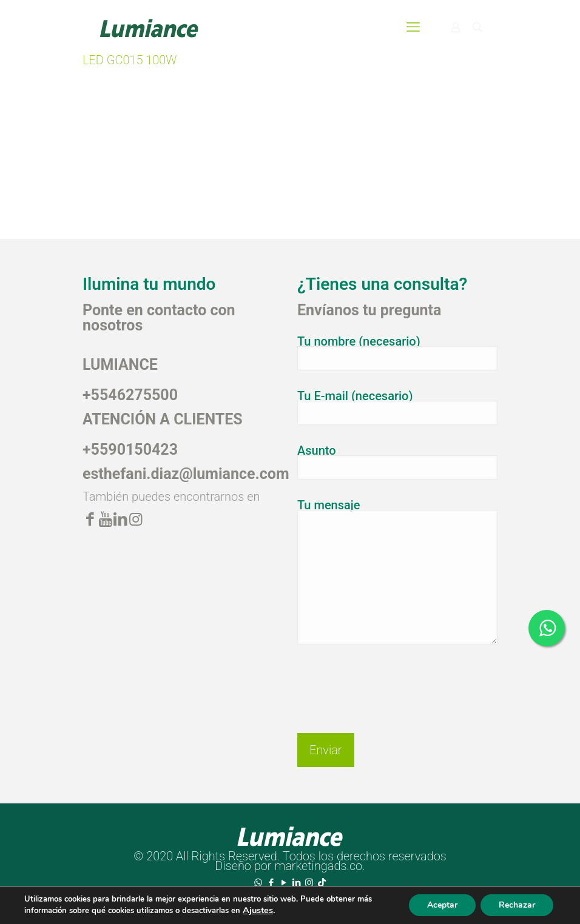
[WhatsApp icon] (258, 883)
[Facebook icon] (271, 883)
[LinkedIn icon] (296, 883)
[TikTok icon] (322, 883)
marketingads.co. (319, 866)
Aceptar (442, 905)
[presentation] (389, 679)
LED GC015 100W (130, 60)
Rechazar (517, 905)
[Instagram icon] (309, 883)
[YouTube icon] (284, 883)
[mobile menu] (413, 27)
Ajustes (258, 911)
